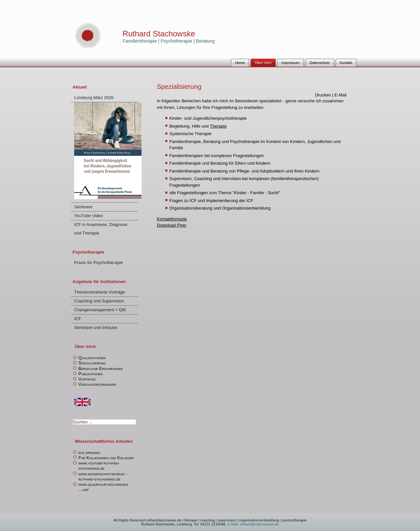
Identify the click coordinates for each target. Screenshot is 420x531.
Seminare (83, 207)
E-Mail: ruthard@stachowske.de (252, 524)
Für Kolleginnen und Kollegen (106, 458)
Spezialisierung (92, 363)
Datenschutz (320, 63)
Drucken (324, 95)
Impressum (290, 63)
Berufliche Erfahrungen (101, 368)
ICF (78, 319)
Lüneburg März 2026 (94, 98)
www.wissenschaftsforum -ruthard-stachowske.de (103, 476)
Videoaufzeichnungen (97, 384)
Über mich (263, 63)
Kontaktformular (172, 219)
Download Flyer (172, 225)
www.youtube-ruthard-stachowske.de (99, 466)
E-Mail (340, 95)
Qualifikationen (92, 358)
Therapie (218, 126)
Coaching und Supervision (99, 301)
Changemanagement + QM (100, 310)
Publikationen (91, 374)
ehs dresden (89, 452)
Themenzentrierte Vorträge (100, 292)
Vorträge (87, 379)
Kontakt (346, 63)
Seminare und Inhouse (96, 327)
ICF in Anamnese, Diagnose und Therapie (101, 229)
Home (240, 63)
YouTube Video (89, 216)
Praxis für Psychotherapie (98, 263)
